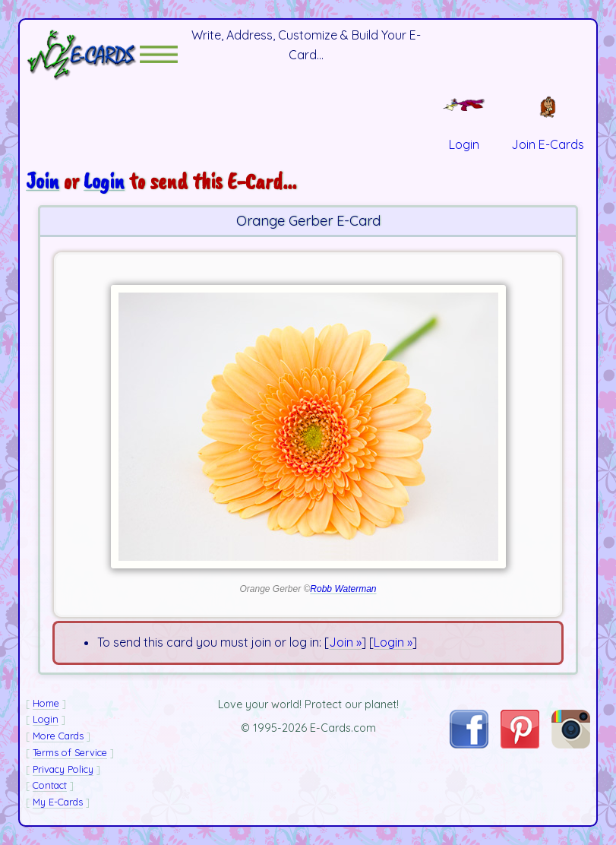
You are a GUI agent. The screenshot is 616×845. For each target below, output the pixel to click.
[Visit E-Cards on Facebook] (469, 744)
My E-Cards (58, 802)
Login (104, 181)
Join (43, 181)
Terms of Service (70, 752)
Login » (393, 642)
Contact (50, 785)
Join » (345, 642)
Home (46, 703)
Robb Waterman (343, 589)
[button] (159, 54)
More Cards (58, 736)
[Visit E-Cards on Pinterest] (520, 744)
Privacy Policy (63, 769)
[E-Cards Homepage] (83, 54)
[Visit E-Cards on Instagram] (571, 744)
